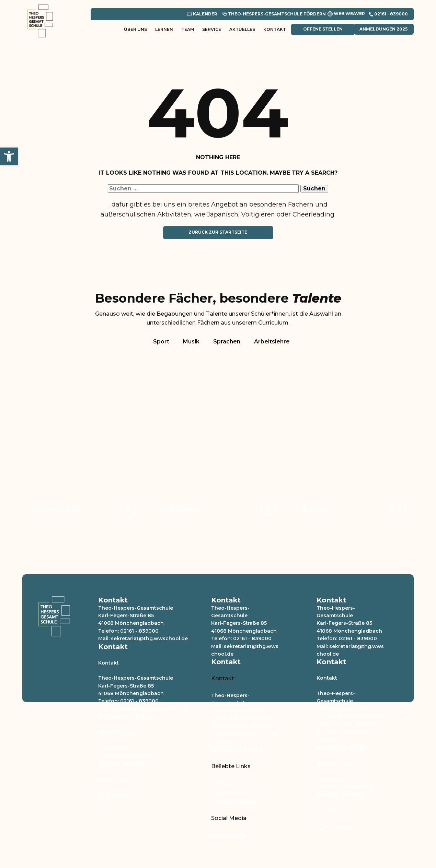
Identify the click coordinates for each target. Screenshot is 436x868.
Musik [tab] (191, 342)
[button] (9, 156)
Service (212, 29)
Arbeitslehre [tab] (272, 342)
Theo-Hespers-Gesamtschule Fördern (274, 14)
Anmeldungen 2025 (383, 29)
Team (188, 29)
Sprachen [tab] (227, 342)
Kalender (202, 14)
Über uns (135, 29)
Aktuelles (242, 29)
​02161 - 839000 (388, 14)
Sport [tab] (161, 342)
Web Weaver (346, 14)
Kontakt (275, 29)
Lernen (164, 29)
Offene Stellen (322, 29)
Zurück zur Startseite (218, 232)
